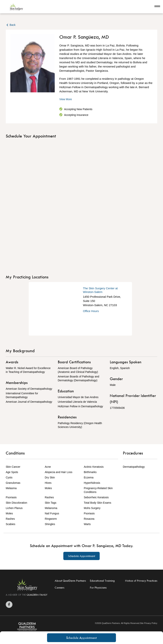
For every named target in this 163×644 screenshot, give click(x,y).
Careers (59, 587)
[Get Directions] (56, 309)
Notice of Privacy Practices (141, 581)
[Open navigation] (157, 7)
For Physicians (98, 587)
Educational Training (102, 581)
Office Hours (91, 311)
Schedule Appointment (81, 638)
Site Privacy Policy (148, 623)
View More (66, 99)
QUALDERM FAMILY (37, 595)
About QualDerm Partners (70, 581)
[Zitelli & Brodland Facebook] (9, 605)
